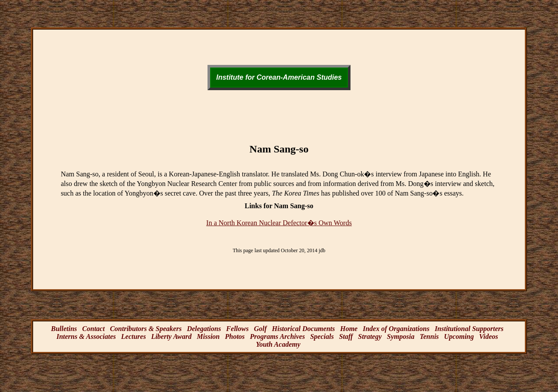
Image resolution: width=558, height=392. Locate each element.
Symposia (401, 336)
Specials (322, 336)
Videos (489, 336)
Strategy (370, 336)
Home (349, 329)
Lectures (134, 336)
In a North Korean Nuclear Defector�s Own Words (279, 223)
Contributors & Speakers (146, 329)
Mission (208, 336)
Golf (260, 329)
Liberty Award (172, 336)
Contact (94, 329)
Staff (346, 336)
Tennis (429, 336)
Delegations (204, 329)
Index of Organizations (396, 329)
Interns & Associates (86, 336)
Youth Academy (278, 344)
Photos (235, 336)
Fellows (238, 329)
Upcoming (459, 336)
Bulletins (64, 329)
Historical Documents (303, 329)
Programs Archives (277, 336)
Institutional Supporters (469, 329)
